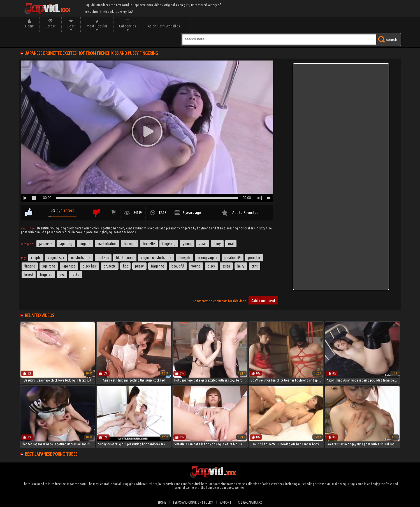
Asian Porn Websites (164, 26)
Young (187, 244)
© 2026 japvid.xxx (250, 502)
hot (125, 266)
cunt (255, 266)
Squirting (66, 244)
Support (225, 502)
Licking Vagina (207, 258)
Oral (231, 244)
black (211, 266)
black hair (90, 266)
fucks (76, 275)
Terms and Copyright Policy (193, 502)
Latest (51, 26)
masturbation (81, 258)
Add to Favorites (245, 212)
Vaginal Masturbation (156, 258)
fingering (158, 266)
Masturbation (107, 244)
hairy (241, 266)
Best (71, 26)
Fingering (169, 244)
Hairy (217, 244)
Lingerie (85, 244)
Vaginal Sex (56, 258)
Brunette (149, 244)
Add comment (263, 300)
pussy (139, 266)
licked (29, 275)
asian (226, 266)
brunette (110, 266)
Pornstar (254, 258)
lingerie (30, 266)
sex (62, 275)
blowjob (184, 258)
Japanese (46, 244)
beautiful (178, 266)
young (196, 266)
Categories (128, 26)
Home (29, 26)
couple (36, 258)
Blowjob (130, 244)
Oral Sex (103, 258)
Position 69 (233, 258)
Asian (203, 244)
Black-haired (125, 258)
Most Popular (97, 26)
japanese (69, 266)
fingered (46, 275)
